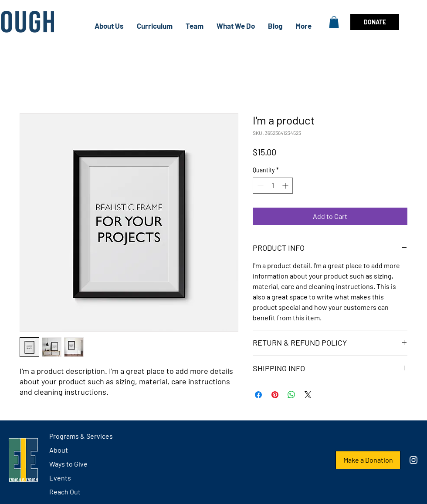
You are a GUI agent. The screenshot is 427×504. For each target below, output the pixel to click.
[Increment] (286, 186)
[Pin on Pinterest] (275, 395)
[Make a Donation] (368, 460)
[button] (334, 22)
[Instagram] (413, 460)
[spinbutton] (273, 186)
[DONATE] (375, 22)
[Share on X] (308, 395)
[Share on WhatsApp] (291, 395)
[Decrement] (259, 186)
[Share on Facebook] (258, 395)
